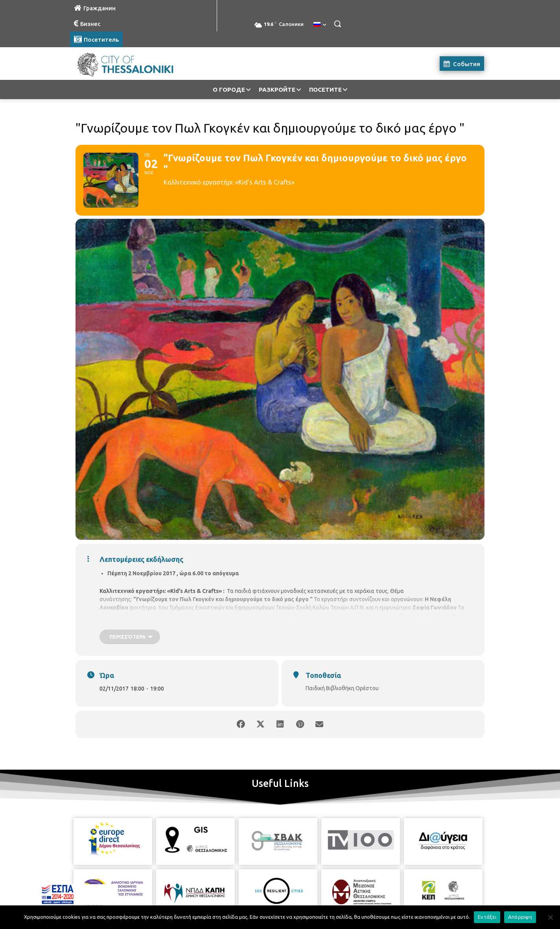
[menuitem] (320, 25)
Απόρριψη (520, 917)
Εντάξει (487, 917)
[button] (337, 24)
